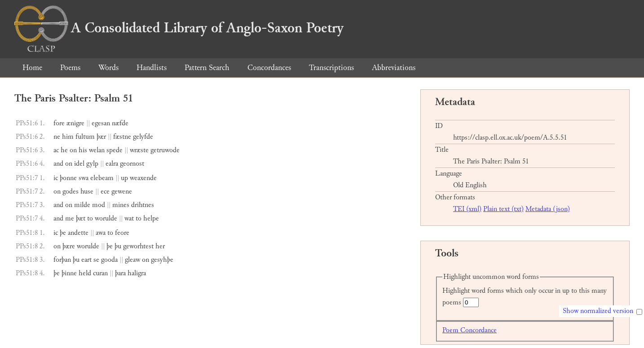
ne (57, 137)
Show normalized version (598, 311)
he (64, 150)
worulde (106, 218)
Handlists (152, 68)
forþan (62, 260)
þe (63, 233)
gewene (122, 192)
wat (129, 218)
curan (100, 273)
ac (56, 150)
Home (32, 68)
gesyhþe (162, 260)
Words (108, 68)
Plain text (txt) (503, 209)
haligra (137, 273)
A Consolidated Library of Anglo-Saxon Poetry (179, 28)
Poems (70, 68)
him (68, 137)
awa (101, 233)
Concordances (269, 68)
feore (122, 233)
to (90, 218)
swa (84, 178)
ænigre (75, 123)
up (124, 178)
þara (120, 273)
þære (69, 246)
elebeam (102, 178)
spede (115, 150)
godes (71, 192)
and (58, 164)
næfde (120, 123)
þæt (81, 218)
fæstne (122, 137)
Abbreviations (394, 68)
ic (56, 178)
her (160, 246)
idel (79, 164)
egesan (101, 123)
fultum (85, 137)
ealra (112, 164)
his (83, 150)
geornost (132, 164)
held (85, 273)
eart (86, 260)
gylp (92, 164)
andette (78, 233)
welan (97, 150)
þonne (68, 178)
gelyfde (143, 137)
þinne (69, 273)
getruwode (165, 150)
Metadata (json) (548, 209)
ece (105, 192)
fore (59, 123)
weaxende (143, 178)
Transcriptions (331, 68)
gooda (109, 260)
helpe (151, 218)
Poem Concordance (470, 330)
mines (121, 205)
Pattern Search (207, 68)
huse (87, 192)
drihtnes (143, 205)
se (96, 260)
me (70, 218)
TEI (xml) (467, 209)
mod (99, 205)
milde (82, 205)
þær (101, 137)
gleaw (132, 260)
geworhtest (138, 246)
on (73, 150)
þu (118, 246)
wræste (139, 150)
